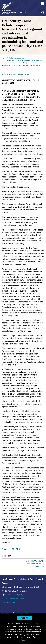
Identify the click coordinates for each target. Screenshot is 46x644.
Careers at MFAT (9, 603)
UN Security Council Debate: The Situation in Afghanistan (34, 564)
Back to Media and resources (16, 75)
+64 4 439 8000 (16, 595)
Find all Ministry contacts (13, 599)
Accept (24, 618)
